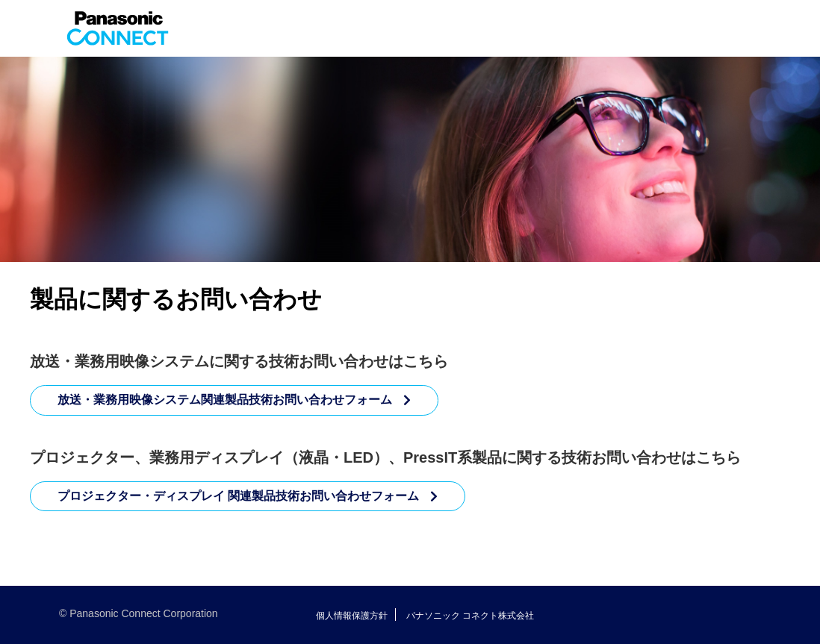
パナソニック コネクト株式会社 (470, 616)
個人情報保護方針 (352, 616)
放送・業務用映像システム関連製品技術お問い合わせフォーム (225, 400)
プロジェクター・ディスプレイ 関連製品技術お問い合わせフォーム (238, 496)
